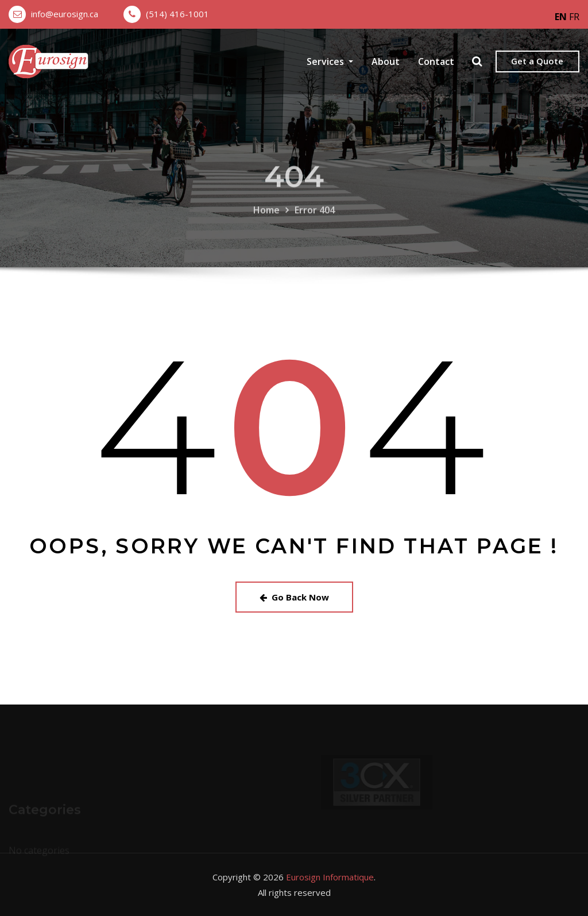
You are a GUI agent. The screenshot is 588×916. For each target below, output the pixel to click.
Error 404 (315, 220)
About (386, 61)
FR (574, 17)
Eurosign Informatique (330, 877)
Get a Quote (537, 61)
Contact (436, 61)
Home (266, 220)
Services (330, 61)
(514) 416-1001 (177, 14)
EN (561, 17)
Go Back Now (294, 597)
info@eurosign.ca (65, 14)
